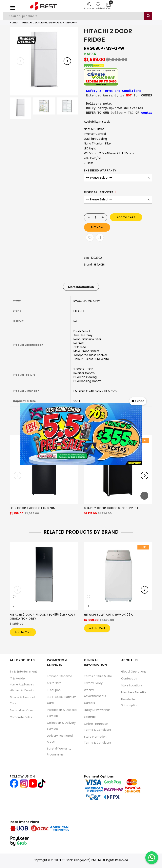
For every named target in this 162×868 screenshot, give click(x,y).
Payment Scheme (60, 675)
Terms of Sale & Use (98, 675)
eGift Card (54, 681)
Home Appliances (22, 683)
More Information (81, 287)
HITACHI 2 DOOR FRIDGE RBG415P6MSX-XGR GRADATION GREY (43, 617)
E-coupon (54, 688)
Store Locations (132, 684)
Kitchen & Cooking (22, 689)
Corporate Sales (21, 716)
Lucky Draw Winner (97, 708)
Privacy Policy (93, 681)
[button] (14, 597)
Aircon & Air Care (21, 709)
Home (14, 23)
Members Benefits (134, 691)
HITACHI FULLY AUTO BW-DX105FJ (109, 615)
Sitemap (90, 715)
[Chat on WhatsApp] (152, 858)
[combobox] (76, 16)
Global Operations (134, 670)
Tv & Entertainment (23, 670)
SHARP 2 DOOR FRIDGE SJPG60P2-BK (111, 508)
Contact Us (129, 677)
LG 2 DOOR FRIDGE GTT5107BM (33, 508)
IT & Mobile (17, 677)
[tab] (81, 287)
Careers (89, 701)
